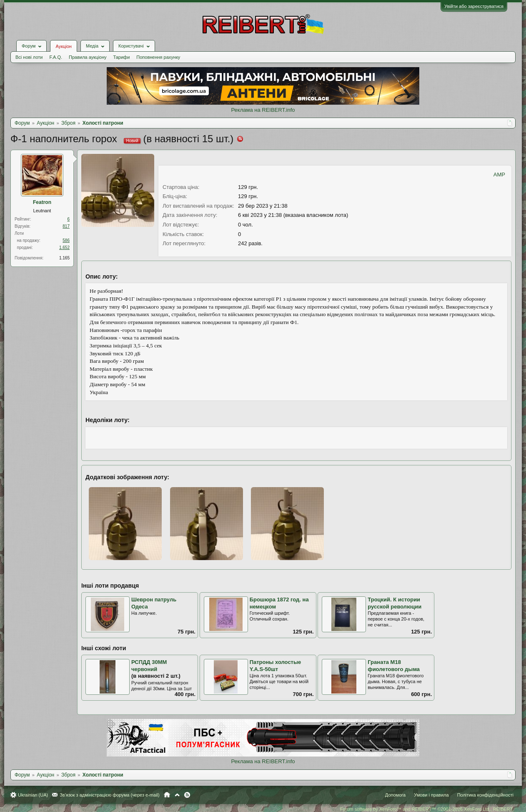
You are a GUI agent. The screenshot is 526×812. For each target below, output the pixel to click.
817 (66, 226)
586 (66, 240)
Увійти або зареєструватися (474, 6)
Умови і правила (431, 795)
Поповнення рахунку (158, 57)
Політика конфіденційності (485, 795)
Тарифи (122, 57)
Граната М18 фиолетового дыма (394, 666)
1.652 (64, 248)
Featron (42, 202)
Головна (167, 795)
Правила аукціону (88, 57)
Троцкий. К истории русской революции (394, 603)
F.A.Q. (56, 57)
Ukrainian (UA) (33, 795)
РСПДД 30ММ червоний (149, 666)
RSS (187, 795)
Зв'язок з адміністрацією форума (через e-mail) (110, 795)
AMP (499, 175)
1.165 (64, 258)
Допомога (395, 795)
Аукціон (63, 46)
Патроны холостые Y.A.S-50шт (276, 666)
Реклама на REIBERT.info (263, 110)
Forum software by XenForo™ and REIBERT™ (427, 809)
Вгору (177, 795)
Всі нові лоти (29, 57)
